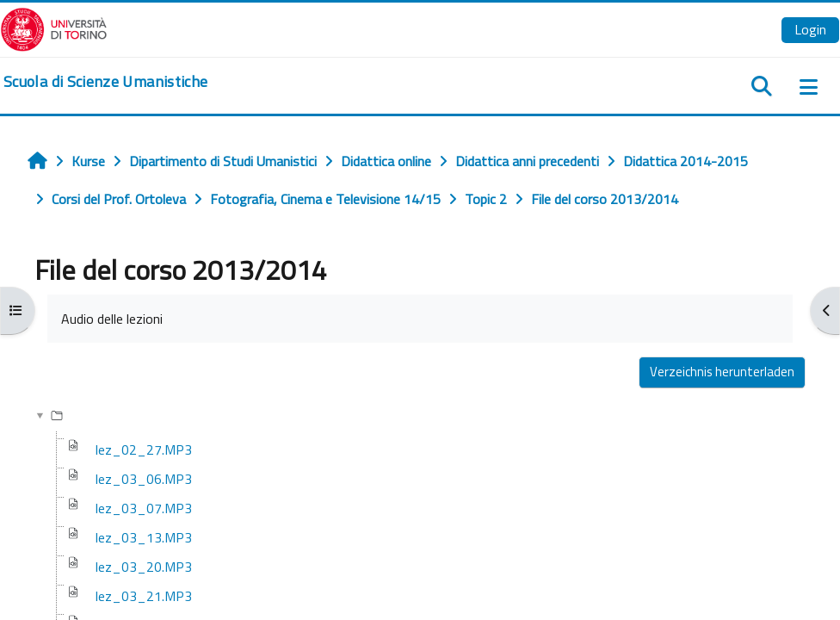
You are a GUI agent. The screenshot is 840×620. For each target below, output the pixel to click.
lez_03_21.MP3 (144, 596)
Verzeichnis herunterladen (722, 372)
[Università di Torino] (54, 28)
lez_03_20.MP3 (144, 567)
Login (810, 29)
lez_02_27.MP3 (144, 449)
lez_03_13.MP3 (144, 537)
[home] (105, 82)
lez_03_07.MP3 (144, 508)
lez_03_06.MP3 (144, 479)
